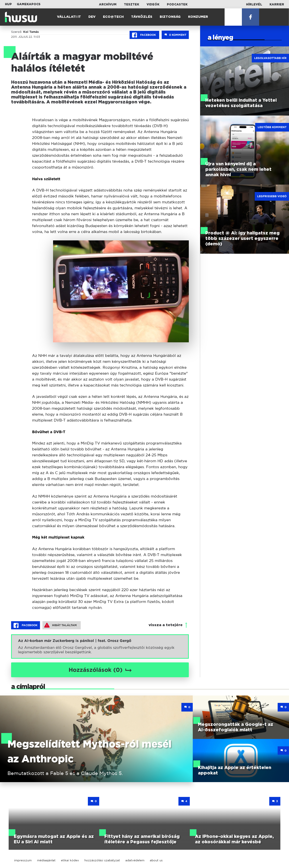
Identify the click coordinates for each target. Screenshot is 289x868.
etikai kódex (70, 860)
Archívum (108, 4)
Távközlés (142, 17)
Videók (153, 4)
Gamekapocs (29, 4)
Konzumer (198, 17)
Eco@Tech (113, 17)
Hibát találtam (60, 625)
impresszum (23, 860)
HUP (8, 4)
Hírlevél (254, 4)
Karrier (277, 4)
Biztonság (170, 17)
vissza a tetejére (166, 625)
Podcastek (177, 4)
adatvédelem (135, 860)
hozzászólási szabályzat (102, 860)
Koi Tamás (31, 32)
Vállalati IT (69, 17)
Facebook (144, 35)
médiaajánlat (46, 860)
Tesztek (132, 4)
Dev (92, 17)
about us (156, 860)
